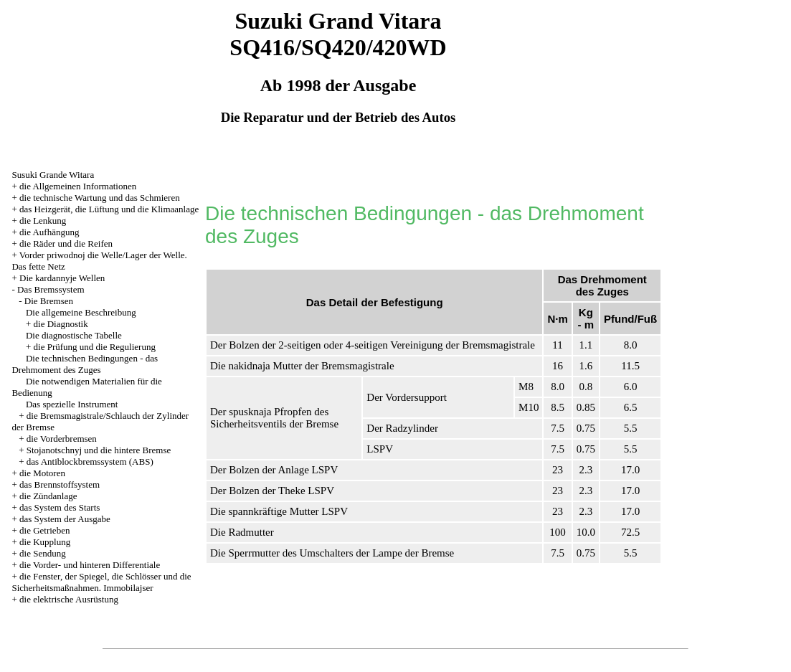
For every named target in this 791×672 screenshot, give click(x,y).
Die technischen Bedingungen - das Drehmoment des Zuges (85, 364)
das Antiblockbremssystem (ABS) (90, 462)
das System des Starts (60, 507)
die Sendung (43, 553)
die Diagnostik (61, 324)
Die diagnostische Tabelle (74, 335)
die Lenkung (43, 221)
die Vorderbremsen (62, 439)
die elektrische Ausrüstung (69, 599)
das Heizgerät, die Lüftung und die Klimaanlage (109, 209)
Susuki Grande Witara (53, 175)
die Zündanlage (48, 496)
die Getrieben (44, 530)
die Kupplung (45, 542)
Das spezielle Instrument (72, 404)
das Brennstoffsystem (60, 484)
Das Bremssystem (51, 289)
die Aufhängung (49, 232)
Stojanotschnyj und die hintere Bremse (99, 450)
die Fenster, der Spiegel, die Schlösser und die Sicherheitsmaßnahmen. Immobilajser (101, 582)
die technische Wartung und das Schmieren (100, 198)
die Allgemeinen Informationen (78, 186)
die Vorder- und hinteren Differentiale (90, 565)
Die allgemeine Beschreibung (81, 312)
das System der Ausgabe (65, 519)
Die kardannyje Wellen (62, 278)
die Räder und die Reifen (66, 243)
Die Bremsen (49, 301)
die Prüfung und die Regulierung (95, 347)
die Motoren (42, 473)
